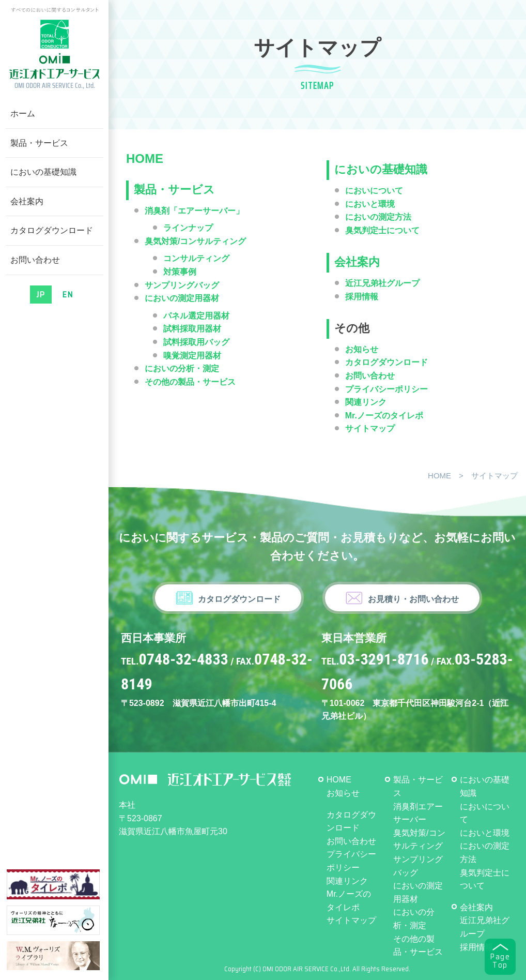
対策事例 (180, 272)
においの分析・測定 (182, 368)
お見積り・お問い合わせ (413, 599)
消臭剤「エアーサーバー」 (194, 211)
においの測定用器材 (182, 298)
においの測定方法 (378, 217)
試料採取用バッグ (196, 342)
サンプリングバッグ (182, 285)
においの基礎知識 (43, 172)
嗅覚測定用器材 (192, 356)
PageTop (500, 961)
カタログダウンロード (52, 230)
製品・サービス (39, 143)
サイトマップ (351, 920)
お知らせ (362, 349)
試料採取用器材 (192, 329)
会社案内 (27, 201)
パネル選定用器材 (196, 316)
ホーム (23, 114)
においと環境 (370, 204)
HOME (145, 159)
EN (68, 295)
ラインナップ (188, 228)
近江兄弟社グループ (382, 283)
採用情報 (476, 947)
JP (41, 295)
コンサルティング (196, 258)
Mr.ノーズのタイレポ (384, 416)
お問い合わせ (35, 260)
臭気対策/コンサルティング (195, 241)
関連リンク (366, 402)
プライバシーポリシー (386, 389)
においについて (374, 191)
